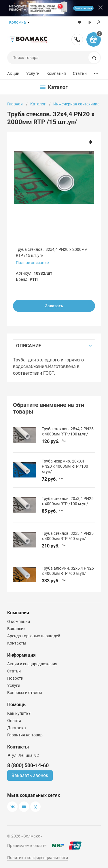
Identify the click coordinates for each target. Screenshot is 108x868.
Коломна (17, 22)
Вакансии (16, 629)
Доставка (17, 728)
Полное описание (32, 263)
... (96, 72)
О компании (19, 621)
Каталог (38, 104)
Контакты (17, 643)
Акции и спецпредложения (32, 664)
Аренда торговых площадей (34, 636)
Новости (15, 678)
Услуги (33, 73)
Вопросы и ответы (25, 693)
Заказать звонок (30, 775)
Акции (13, 73)
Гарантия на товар (25, 735)
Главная (15, 104)
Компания (56, 73)
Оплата (14, 721)
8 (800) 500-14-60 (77, 39)
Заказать (54, 306)
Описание (29, 346)
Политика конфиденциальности (38, 858)
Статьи (80, 73)
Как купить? (19, 713)
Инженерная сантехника (76, 104)
